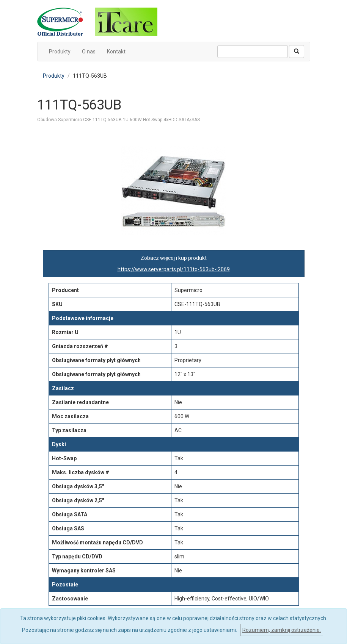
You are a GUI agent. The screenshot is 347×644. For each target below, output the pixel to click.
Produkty (60, 52)
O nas (89, 52)
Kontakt (116, 52)
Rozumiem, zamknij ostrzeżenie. (282, 630)
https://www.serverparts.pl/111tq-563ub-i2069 (174, 269)
